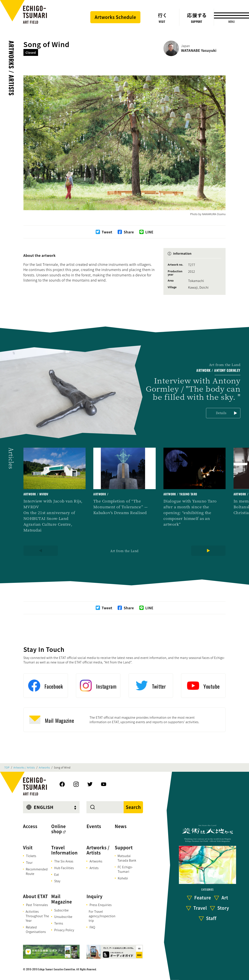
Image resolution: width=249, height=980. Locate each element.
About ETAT (35, 896)
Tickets (31, 856)
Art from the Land (124, 551)
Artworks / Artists (12, 68)
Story (223, 908)
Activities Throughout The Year (37, 916)
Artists (94, 868)
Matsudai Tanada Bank (127, 858)
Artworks (45, 767)
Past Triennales (37, 905)
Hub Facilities (64, 868)
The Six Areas (64, 861)
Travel (200, 908)
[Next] (208, 551)
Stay (57, 881)
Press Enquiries (101, 905)
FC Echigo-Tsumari (125, 869)
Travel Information (64, 850)
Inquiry (94, 896)
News (121, 826)
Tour (29, 862)
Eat (57, 874)
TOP (7, 767)
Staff (211, 918)
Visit (28, 848)
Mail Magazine (61, 899)
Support (124, 848)
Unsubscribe (63, 917)
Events (94, 826)
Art (225, 898)
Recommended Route (37, 871)
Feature (203, 898)
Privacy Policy (64, 930)
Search (133, 807)
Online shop (58, 829)
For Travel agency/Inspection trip (102, 916)
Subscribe (61, 910)
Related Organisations (36, 929)
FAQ (92, 927)
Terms (59, 923)
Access (30, 826)
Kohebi (123, 878)
